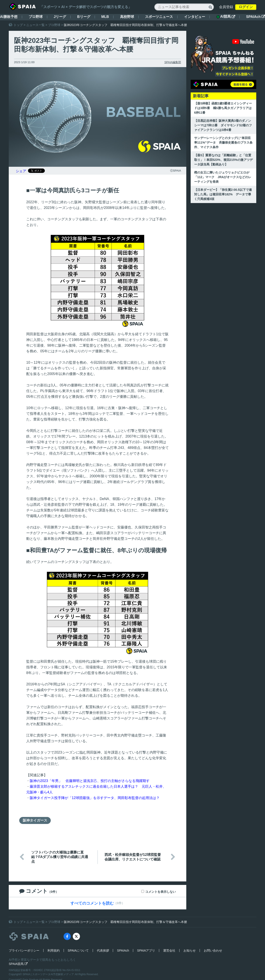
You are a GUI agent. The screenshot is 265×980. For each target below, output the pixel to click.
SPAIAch (256, 17)
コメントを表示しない (160, 892)
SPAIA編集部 (173, 62)
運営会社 (169, 950)
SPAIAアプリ (146, 950)
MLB (105, 17)
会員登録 (226, 7)
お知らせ (190, 950)
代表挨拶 (103, 950)
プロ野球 (36, 17)
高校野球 (127, 17)
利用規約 (54, 950)
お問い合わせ (213, 950)
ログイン (246, 7)
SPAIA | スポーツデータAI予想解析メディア (49, 974)
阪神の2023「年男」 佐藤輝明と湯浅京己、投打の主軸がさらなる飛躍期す (90, 781)
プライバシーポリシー (24, 950)
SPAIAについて (78, 950)
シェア (21, 171)
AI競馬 (226, 17)
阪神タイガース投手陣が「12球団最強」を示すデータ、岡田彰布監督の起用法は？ (95, 798)
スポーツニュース (159, 17)
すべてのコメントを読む (92, 903)
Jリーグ (60, 17)
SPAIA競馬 (18, 964)
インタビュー (195, 17)
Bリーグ (84, 17)
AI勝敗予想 (9, 17)
